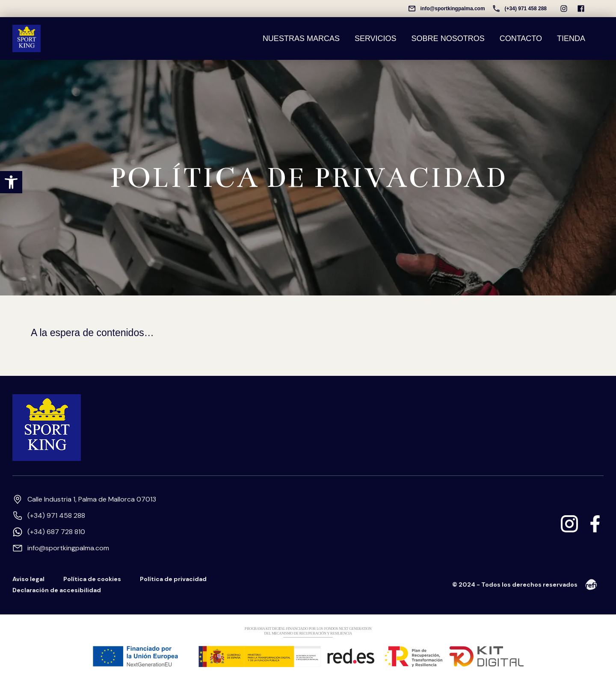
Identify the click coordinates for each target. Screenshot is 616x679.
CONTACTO (521, 38)
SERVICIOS (376, 38)
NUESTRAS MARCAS (301, 38)
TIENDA (571, 38)
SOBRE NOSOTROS (448, 38)
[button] (11, 182)
